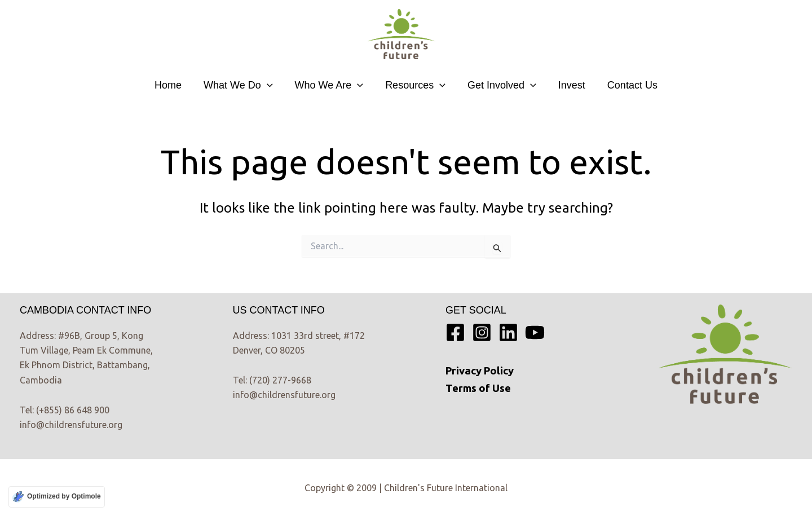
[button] (270, 85)
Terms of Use (478, 388)
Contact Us (627, 85)
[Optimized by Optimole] (57, 497)
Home (173, 85)
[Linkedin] (508, 332)
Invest (568, 85)
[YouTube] (535, 332)
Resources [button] (415, 85)
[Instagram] (482, 332)
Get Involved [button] (500, 85)
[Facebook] (455, 332)
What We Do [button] (242, 85)
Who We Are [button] (331, 85)
